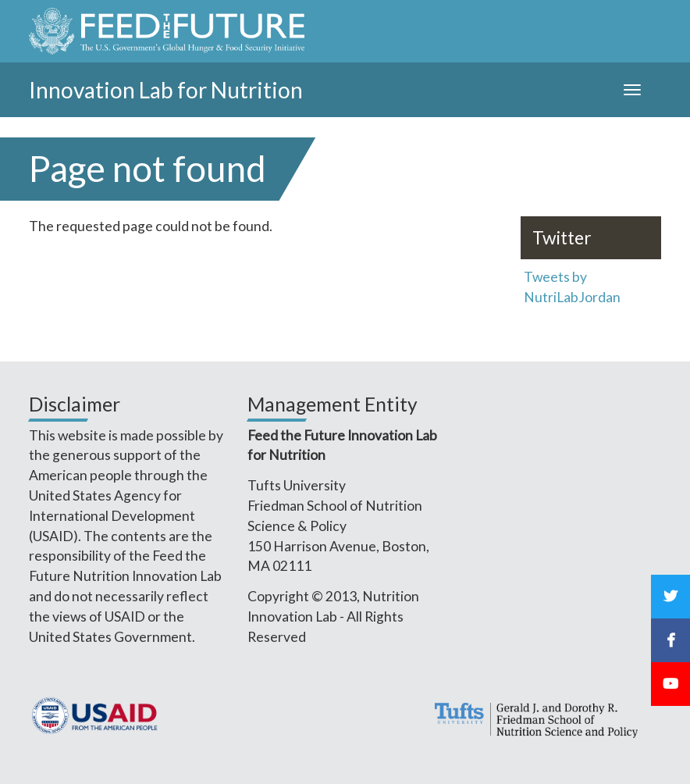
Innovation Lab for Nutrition (166, 90)
